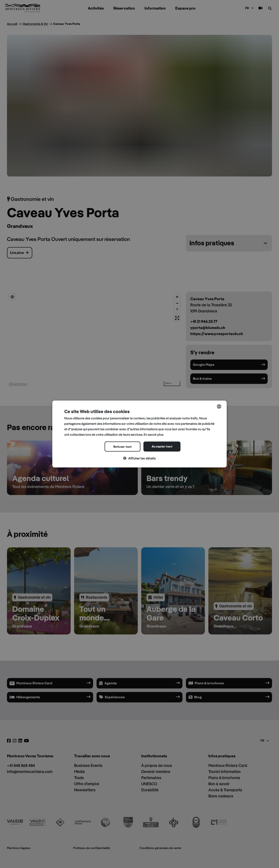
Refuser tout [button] (122, 447)
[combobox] (219, 407)
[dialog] (139, 434)
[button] (139, 459)
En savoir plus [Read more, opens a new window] (154, 434)
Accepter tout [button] (162, 446)
